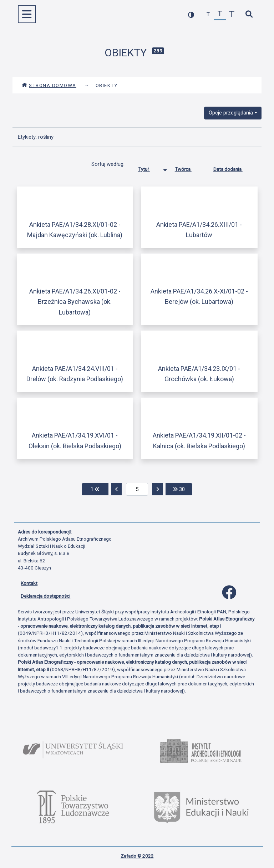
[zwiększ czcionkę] (232, 14)
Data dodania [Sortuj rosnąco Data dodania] (233, 168)
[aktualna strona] (137, 489)
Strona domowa (49, 85)
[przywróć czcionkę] (220, 14)
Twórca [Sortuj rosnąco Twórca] (189, 168)
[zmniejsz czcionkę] (208, 14)
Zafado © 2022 (137, 856)
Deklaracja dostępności (45, 596)
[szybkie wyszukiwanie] (249, 14)
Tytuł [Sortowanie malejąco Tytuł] (149, 168)
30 (183, 489)
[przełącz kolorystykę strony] (191, 14)
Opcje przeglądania (231, 113)
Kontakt (29, 583)
